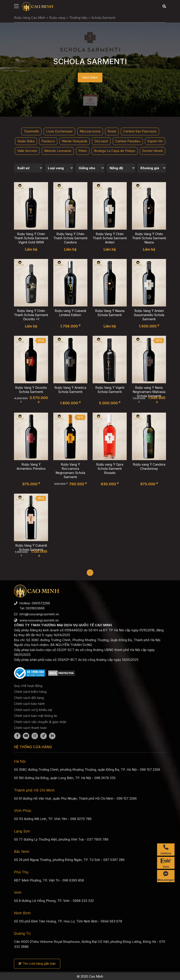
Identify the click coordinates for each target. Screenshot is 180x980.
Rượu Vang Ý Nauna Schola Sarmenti (110, 313)
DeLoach (101, 141)
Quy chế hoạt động (28, 686)
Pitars (83, 151)
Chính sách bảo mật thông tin (36, 716)
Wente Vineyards (75, 141)
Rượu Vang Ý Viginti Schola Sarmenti (110, 390)
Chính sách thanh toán (30, 728)
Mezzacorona (90, 131)
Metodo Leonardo (58, 151)
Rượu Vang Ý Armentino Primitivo (31, 466)
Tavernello (31, 131)
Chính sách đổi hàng (29, 698)
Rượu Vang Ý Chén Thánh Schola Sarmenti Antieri (110, 238)
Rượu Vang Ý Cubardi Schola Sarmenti (31, 547)
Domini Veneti (152, 151)
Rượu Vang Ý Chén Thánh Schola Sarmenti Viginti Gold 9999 (31, 238)
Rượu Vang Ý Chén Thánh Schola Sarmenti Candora (70, 238)
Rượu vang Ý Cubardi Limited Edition (70, 313)
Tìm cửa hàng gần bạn (37, 963)
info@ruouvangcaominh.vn (39, 614)
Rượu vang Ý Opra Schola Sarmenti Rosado (110, 469)
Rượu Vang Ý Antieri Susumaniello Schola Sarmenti (149, 315)
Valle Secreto (27, 151)
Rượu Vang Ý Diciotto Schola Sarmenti (31, 390)
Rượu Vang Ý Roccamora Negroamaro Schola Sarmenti (70, 471)
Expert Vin (155, 141)
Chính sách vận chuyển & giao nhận (40, 722)
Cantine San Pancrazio (140, 131)
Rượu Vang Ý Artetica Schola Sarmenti (70, 390)
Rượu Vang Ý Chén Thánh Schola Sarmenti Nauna (149, 238)
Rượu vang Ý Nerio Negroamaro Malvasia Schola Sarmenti (149, 392)
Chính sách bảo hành (29, 704)
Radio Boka (26, 141)
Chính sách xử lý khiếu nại (33, 710)
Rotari (112, 131)
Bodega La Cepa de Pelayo (115, 151)
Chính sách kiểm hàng (30, 692)
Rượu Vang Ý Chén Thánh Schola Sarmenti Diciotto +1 (31, 315)
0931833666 (35, 608)
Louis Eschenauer (59, 131)
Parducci (48, 141)
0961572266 (41, 603)
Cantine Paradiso (128, 141)
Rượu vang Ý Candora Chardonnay (149, 466)
